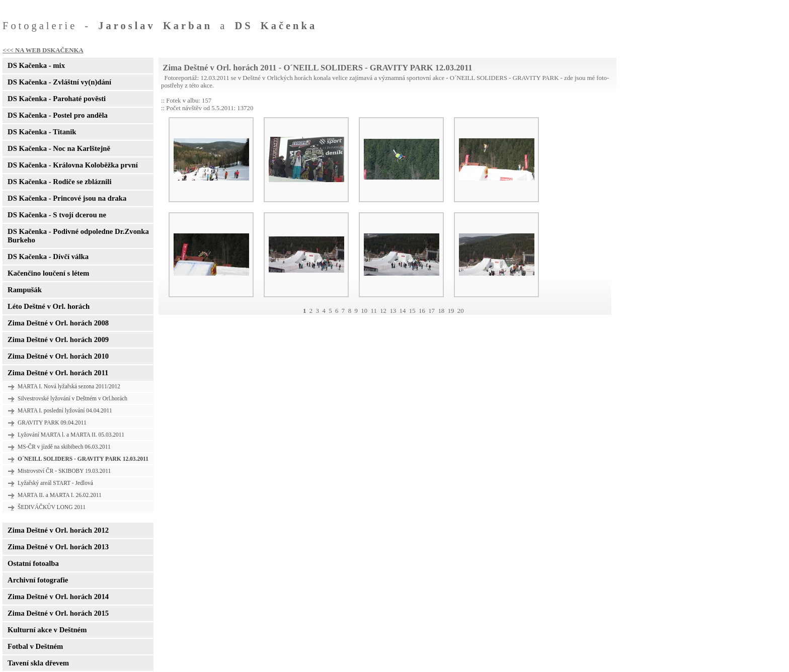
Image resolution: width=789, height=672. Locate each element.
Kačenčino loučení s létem (48, 273)
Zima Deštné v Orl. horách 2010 (58, 356)
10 (364, 311)
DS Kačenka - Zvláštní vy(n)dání (59, 82)
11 (373, 311)
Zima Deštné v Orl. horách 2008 (58, 323)
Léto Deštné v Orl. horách (49, 306)
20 (461, 311)
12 (383, 311)
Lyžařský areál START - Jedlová (55, 483)
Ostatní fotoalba (33, 563)
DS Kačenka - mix (36, 65)
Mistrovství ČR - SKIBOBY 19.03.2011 (64, 471)
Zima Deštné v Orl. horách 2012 (58, 530)
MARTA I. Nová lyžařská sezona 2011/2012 (69, 386)
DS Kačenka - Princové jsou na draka (67, 198)
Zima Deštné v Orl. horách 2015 (58, 613)
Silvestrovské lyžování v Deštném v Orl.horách (72, 398)
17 (431, 311)
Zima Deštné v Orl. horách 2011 (58, 373)
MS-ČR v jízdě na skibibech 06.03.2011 (64, 447)
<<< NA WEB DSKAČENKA (43, 50)
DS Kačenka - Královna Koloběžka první (73, 165)
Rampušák (25, 290)
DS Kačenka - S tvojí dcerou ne (57, 215)
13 (393, 311)
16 (422, 311)
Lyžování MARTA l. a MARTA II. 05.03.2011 (71, 435)
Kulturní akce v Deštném (47, 630)
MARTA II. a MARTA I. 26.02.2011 (60, 495)
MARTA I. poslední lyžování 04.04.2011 (65, 410)
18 (441, 311)
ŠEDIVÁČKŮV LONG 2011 (52, 507)
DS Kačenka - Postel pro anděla (58, 115)
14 (403, 311)
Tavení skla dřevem (38, 663)
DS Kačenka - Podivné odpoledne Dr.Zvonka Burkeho (78, 236)
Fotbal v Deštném (35, 646)
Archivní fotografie (38, 580)
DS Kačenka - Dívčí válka (48, 257)
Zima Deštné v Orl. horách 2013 (58, 547)
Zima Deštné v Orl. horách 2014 (58, 597)
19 (451, 311)
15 (412, 311)
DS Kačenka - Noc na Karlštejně (59, 148)
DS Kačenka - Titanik (42, 132)
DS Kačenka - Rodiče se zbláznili (59, 182)
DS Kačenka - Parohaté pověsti (57, 99)
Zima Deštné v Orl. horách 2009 (58, 340)
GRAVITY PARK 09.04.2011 (52, 423)
